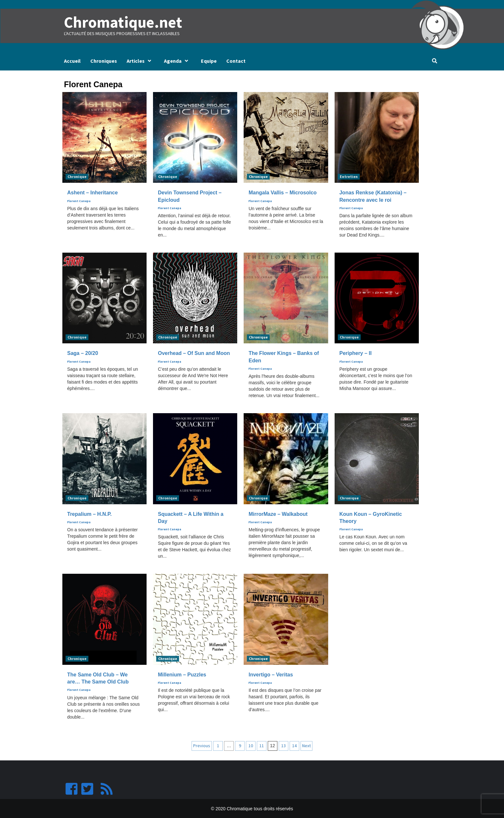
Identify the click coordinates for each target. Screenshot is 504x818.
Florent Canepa (79, 201)
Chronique (77, 177)
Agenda (178, 60)
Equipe (209, 60)
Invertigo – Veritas (271, 674)
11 (262, 745)
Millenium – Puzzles (182, 674)
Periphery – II (356, 353)
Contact (236, 60)
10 (251, 745)
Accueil (72, 60)
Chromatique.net (122, 22)
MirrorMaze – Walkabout (278, 514)
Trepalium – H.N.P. (89, 514)
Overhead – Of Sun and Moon (194, 353)
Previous (202, 745)
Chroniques (104, 60)
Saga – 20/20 (83, 353)
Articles (140, 60)
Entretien (349, 177)
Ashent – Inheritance (92, 193)
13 (283, 745)
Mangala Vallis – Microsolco (283, 193)
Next (306, 745)
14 (294, 745)
